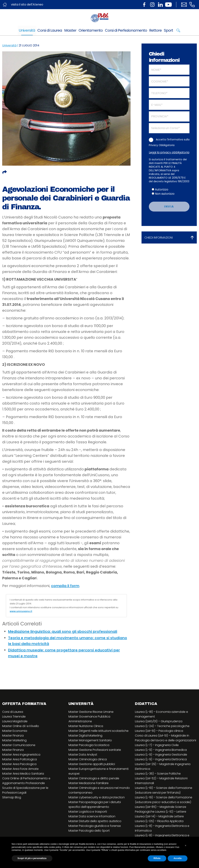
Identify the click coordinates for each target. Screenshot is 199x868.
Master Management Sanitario (90, 740)
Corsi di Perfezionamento (126, 30)
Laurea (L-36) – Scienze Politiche (158, 774)
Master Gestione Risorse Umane (91, 712)
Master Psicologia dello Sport (89, 831)
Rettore (155, 30)
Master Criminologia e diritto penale (94, 778)
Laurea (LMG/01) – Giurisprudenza (159, 721)
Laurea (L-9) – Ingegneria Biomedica (161, 750)
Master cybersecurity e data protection (97, 797)
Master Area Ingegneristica (21, 755)
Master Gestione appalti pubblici (92, 764)
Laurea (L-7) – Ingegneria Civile (157, 745)
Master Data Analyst (83, 755)
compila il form (65, 586)
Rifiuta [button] (157, 858)
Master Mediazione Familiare (89, 783)
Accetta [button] (177, 858)
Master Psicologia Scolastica (89, 745)
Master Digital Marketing (85, 736)
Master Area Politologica (19, 759)
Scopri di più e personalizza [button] (32, 858)
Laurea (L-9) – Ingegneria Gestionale (161, 755)
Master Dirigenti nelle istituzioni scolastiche (98, 731)
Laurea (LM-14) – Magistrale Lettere (159, 816)
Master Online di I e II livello (21, 726)
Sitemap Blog (12, 797)
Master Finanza (13, 736)
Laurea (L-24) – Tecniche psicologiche (162, 726)
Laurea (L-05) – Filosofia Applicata (159, 821)
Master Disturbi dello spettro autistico (95, 821)
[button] (186, 846)
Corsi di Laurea (50, 30)
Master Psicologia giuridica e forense (95, 826)
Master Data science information (92, 816)
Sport (168, 30)
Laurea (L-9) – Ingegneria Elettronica (161, 759)
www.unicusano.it (21, 611)
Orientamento (91, 30)
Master (70, 30)
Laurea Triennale (14, 717)
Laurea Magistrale (15, 721)
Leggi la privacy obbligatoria (169, 152)
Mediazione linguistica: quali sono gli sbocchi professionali (63, 631)
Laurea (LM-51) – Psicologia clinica (159, 731)
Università (27, 30)
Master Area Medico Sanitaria (23, 774)
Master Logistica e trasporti (88, 812)
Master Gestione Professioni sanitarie (95, 750)
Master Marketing (14, 740)
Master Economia (15, 731)
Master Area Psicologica (19, 764)
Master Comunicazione (19, 745)
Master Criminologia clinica (88, 759)
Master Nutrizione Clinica (86, 726)
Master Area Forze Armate (20, 769)
